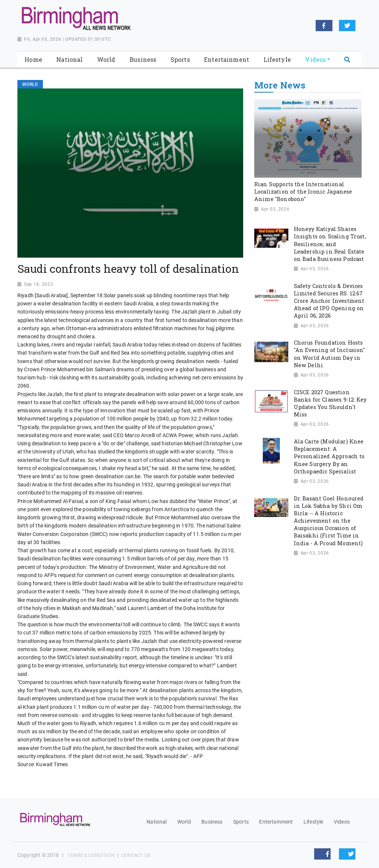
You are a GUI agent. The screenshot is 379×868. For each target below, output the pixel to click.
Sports (241, 822)
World (184, 822)
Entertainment (276, 822)
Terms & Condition (91, 855)
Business (212, 822)
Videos (342, 822)
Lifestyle (313, 822)
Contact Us (136, 855)
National (157, 822)
